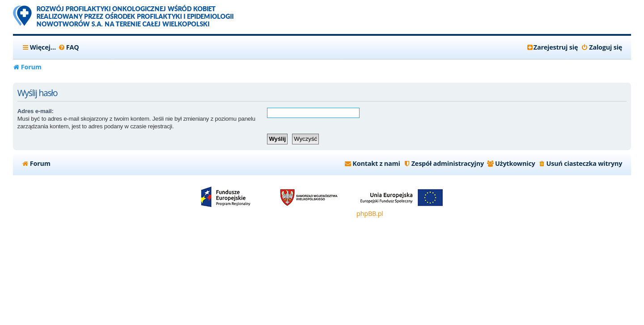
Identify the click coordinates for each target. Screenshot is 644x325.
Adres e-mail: (36, 111)
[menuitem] (69, 47)
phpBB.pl (370, 213)
